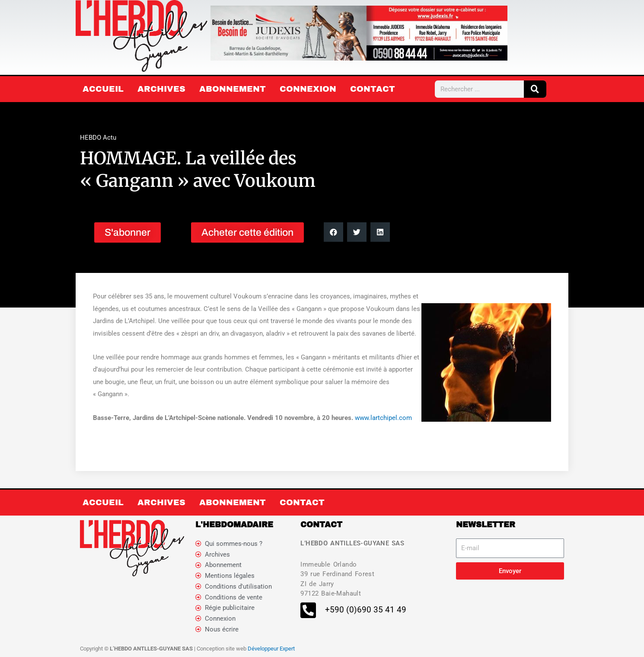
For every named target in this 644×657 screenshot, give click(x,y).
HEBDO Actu (98, 138)
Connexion (308, 89)
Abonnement (233, 89)
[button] (333, 232)
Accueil (103, 89)
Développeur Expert (271, 649)
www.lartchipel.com (383, 418)
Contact (373, 89)
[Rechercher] (535, 89)
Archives (161, 89)
